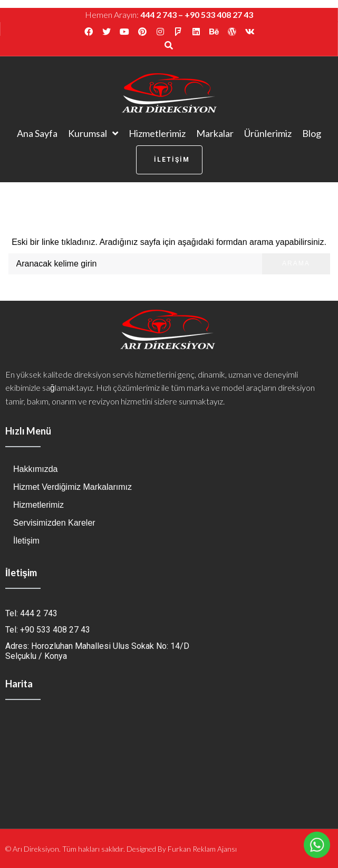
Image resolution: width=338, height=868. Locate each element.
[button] (169, 160)
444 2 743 (158, 14)
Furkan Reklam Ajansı (202, 849)
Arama (296, 263)
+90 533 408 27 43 (219, 14)
